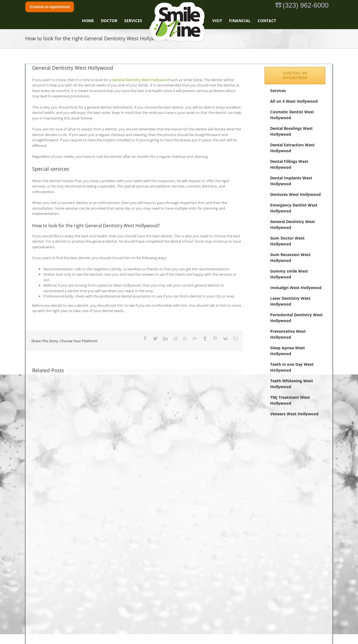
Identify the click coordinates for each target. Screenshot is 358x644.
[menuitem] (91, 21)
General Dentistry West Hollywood (141, 80)
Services (278, 91)
